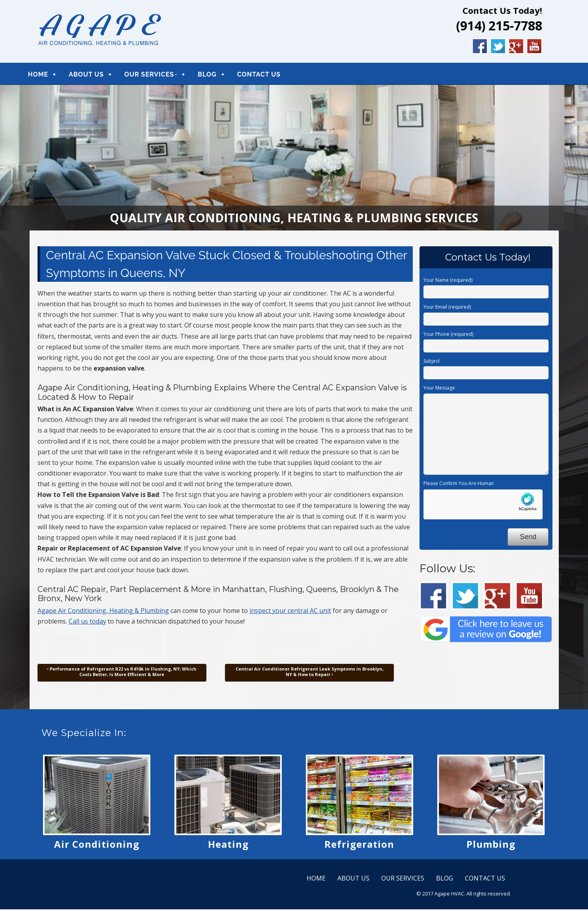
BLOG (217, 76)
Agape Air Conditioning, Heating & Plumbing (103, 613)
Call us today (87, 624)
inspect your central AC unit (290, 613)
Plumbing (491, 847)
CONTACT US (269, 76)
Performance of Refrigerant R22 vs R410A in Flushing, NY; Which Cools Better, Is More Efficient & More (122, 674)
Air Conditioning (97, 847)
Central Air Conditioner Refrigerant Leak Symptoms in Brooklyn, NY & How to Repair (310, 674)
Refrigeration (359, 847)
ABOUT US (96, 76)
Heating (228, 847)
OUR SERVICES (159, 76)
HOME (48, 76)
